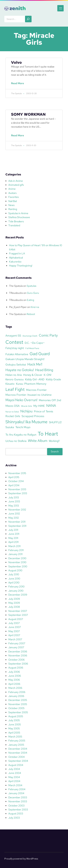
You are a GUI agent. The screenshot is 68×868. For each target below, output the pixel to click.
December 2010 (17, 558)
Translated (14, 225)
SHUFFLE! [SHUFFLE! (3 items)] (55, 422)
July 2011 (13, 530)
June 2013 (14, 501)
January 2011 (15, 554)
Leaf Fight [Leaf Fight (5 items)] (15, 389)
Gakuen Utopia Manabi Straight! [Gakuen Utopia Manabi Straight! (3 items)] (25, 359)
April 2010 (14, 583)
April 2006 (14, 684)
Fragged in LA (17, 253)
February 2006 (17, 692)
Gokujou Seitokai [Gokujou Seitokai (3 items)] (16, 364)
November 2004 (18, 753)
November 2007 (18, 611)
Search (55, 451)
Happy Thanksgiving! (21, 266)
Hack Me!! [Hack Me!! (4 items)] (35, 364)
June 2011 (14, 534)
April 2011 (13, 542)
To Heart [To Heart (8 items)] (48, 434)
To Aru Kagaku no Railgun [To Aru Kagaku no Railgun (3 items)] (21, 435)
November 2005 (18, 704)
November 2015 (17, 473)
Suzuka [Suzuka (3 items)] (10, 427)
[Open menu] (60, 8)
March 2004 (15, 785)
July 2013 (14, 497)
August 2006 (16, 668)
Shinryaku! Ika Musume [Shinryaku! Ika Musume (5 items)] (26, 422)
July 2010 (14, 574)
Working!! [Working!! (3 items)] (54, 441)
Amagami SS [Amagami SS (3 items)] (13, 336)
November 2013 (17, 489)
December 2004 (18, 749)
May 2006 (14, 680)
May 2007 (14, 631)
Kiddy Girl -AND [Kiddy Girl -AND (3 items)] (35, 379)
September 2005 (18, 712)
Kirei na (35, 307)
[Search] (28, 19)
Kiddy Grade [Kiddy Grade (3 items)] (53, 379)
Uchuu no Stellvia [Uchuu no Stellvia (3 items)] (16, 441)
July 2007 (14, 623)
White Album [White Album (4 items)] (38, 441)
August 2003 (16, 814)
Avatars (12, 193)
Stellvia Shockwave (19, 217)
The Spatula (16, 286)
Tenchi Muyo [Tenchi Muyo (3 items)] (23, 427)
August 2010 (15, 570)
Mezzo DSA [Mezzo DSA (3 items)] (13, 406)
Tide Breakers (16, 221)
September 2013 (18, 493)
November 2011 (17, 522)
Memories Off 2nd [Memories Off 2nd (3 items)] (50, 400)
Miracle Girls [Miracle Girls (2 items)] (26, 406)
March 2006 (15, 688)
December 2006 (18, 651)
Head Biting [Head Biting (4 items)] (44, 370)
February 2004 (17, 789)
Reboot (31, 314)
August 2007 (16, 619)
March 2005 (15, 737)
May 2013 (14, 506)
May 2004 (14, 777)
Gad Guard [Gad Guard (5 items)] (40, 354)
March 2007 (15, 639)
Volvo (16, 62)
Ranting (13, 209)
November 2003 (18, 801)
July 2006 (14, 672)
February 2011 (16, 550)
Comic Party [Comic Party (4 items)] (48, 335)
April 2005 (14, 733)
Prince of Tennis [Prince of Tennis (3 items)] (44, 411)
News (11, 205)
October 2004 (17, 757)
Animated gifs (16, 185)
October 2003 (16, 806)
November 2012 (17, 510)
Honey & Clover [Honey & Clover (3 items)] (33, 375)
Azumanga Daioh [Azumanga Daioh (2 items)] (30, 336)
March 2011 (14, 546)
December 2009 (18, 595)
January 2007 (16, 647)
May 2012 (14, 518)
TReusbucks (16, 293)
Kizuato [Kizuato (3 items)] (10, 384)
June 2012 (14, 514)
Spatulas (31, 286)
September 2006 (18, 664)
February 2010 (16, 587)
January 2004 (16, 793)
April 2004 (14, 781)
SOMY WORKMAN (28, 114)
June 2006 (15, 676)
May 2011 (13, 538)
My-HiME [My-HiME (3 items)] (39, 406)
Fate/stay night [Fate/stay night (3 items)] (15, 348)
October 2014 (16, 481)
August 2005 (16, 716)
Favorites (14, 197)
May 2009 (14, 603)
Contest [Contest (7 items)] (14, 342)
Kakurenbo (15, 262)
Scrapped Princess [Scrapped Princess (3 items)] (33, 416)
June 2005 (15, 724)
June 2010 (14, 579)
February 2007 (17, 643)
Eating (30, 300)
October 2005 (16, 708)
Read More (18, 85)
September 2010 (18, 566)
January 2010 (16, 591)
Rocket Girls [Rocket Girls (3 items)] (13, 416)
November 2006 (18, 655)
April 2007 (14, 635)
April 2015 (14, 477)
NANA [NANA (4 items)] (51, 405)
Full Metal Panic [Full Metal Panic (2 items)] (32, 348)
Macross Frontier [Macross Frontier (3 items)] (36, 390)
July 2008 (14, 607)
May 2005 (14, 728)
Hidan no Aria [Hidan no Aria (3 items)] (14, 375)
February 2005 (17, 741)
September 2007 (18, 615)
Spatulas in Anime (18, 213)
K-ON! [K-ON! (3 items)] (48, 375)
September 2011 (17, 526)
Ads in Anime (16, 181)
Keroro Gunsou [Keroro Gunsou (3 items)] (15, 379)
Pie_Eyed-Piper (18, 307)
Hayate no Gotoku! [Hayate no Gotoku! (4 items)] (20, 370)
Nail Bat (13, 201)
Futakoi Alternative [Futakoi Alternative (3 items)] (17, 354)
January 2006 (16, 696)
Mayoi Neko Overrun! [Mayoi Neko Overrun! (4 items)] (21, 400)
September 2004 (18, 761)
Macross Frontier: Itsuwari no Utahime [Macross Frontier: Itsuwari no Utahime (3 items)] (28, 395)
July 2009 (14, 599)
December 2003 (18, 797)
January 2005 (16, 745)
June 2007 (15, 627)
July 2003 (14, 818)
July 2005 (14, 720)
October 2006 (17, 660)
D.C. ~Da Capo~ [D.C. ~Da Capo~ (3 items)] (35, 343)
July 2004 (14, 769)
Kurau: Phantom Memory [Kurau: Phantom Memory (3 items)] (31, 384)
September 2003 (18, 810)
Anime (12, 189)
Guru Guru (33, 293)
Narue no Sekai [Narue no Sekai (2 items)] (12, 412)
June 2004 (15, 773)
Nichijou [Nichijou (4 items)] (26, 411)
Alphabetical (16, 258)
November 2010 (17, 562)
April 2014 (14, 485)
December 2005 (18, 700)
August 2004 (16, 765)
